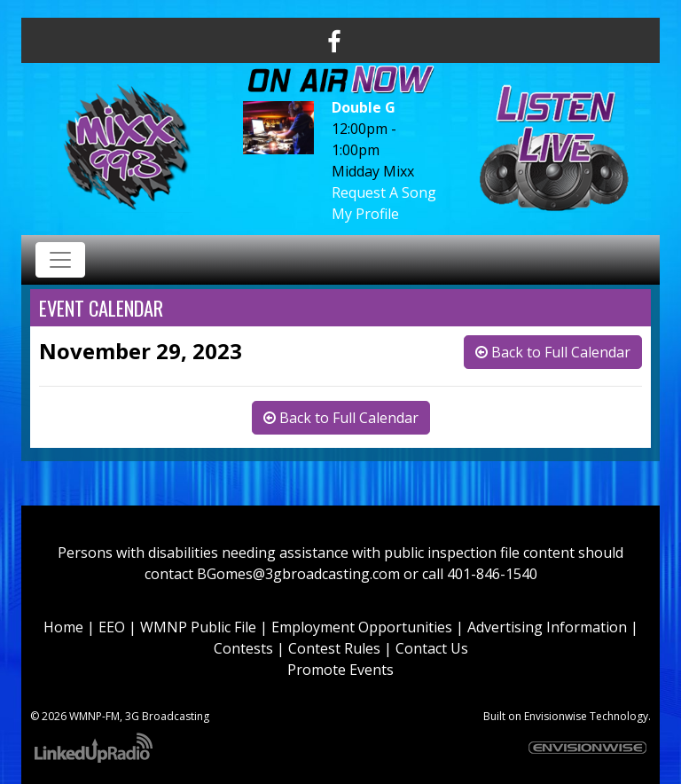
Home (63, 627)
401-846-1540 (492, 574)
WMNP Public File (198, 627)
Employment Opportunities (362, 627)
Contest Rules (334, 648)
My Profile (365, 214)
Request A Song (384, 192)
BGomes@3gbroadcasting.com (298, 574)
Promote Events (340, 670)
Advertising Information (547, 627)
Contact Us (432, 648)
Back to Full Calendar (553, 352)
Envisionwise (556, 716)
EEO (112, 627)
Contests (243, 648)
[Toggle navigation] (60, 260)
